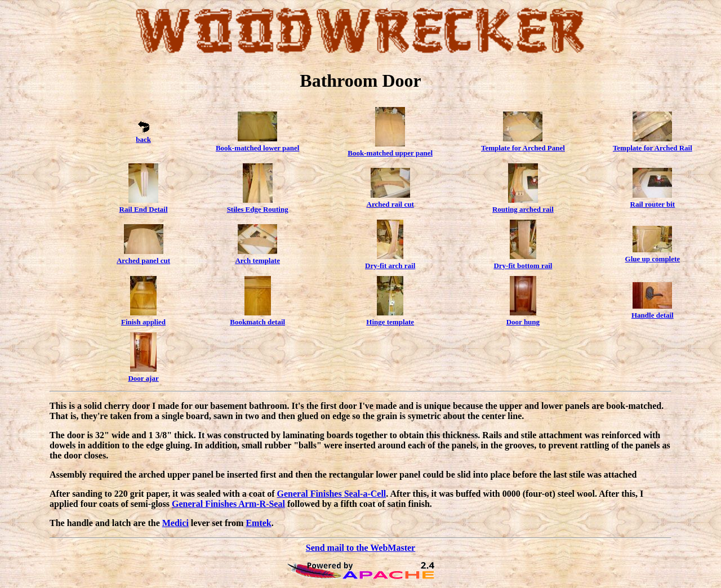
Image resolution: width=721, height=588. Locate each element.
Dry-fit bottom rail (523, 266)
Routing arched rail (523, 209)
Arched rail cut (390, 204)
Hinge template (390, 322)
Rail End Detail (144, 209)
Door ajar (143, 378)
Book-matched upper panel (390, 153)
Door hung (523, 322)
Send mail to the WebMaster (360, 548)
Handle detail (653, 315)
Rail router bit (653, 204)
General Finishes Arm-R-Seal (228, 504)
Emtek (258, 523)
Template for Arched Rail (653, 148)
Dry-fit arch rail (390, 266)
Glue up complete (653, 259)
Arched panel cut (143, 260)
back (143, 139)
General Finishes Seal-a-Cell (332, 494)
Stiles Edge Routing (258, 209)
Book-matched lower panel (258, 148)
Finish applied (143, 322)
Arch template (257, 260)
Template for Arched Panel (523, 148)
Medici (175, 523)
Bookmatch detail (257, 322)
